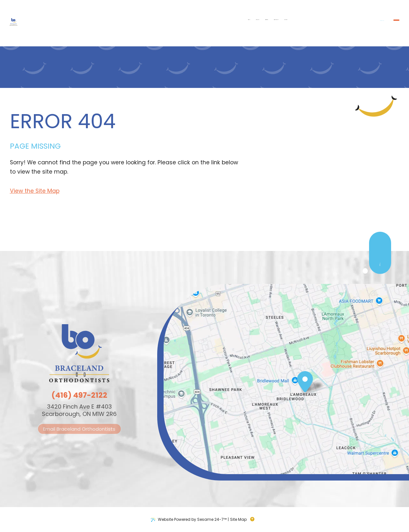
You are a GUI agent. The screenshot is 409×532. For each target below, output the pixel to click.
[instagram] (376, 299)
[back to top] (254, 520)
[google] (376, 288)
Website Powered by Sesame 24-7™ (192, 519)
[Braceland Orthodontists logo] (30, 23)
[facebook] (376, 277)
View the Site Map (35, 191)
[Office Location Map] (305, 382)
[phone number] (310, 23)
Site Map (238, 519)
